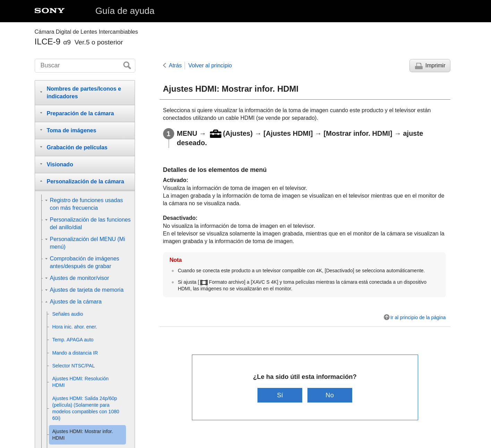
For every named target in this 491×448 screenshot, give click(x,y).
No (330, 395)
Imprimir (435, 65)
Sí (280, 395)
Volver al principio (210, 65)
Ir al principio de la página (418, 317)
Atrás (175, 65)
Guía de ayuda (125, 11)
